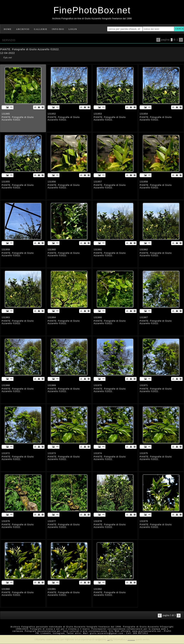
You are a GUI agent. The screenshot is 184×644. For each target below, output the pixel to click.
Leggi (110, 639)
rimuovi (131, 639)
